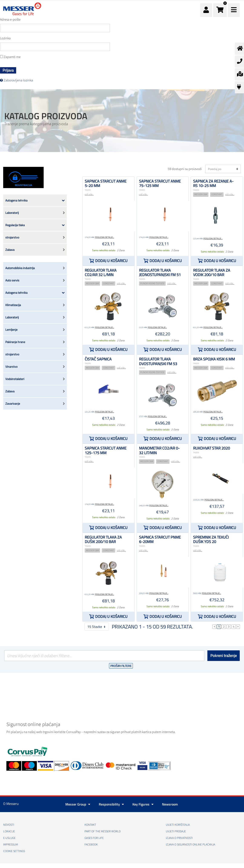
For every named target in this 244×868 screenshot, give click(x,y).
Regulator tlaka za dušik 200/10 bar (103, 540)
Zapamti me (10, 57)
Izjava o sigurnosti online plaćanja (190, 845)
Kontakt (90, 825)
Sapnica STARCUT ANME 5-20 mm (106, 184)
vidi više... (89, 194)
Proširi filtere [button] (121, 666)
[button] (220, 10)
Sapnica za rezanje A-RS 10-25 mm (213, 184)
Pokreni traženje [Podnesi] (224, 656)
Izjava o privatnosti (179, 838)
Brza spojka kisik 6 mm (214, 359)
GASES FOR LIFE (94, 838)
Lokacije (9, 831)
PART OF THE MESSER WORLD (103, 831)
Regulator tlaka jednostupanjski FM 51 (160, 273)
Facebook (91, 845)
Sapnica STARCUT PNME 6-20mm (160, 540)
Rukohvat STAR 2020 (212, 448)
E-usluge (9, 838)
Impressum (11, 845)
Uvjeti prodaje (176, 831)
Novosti (9, 825)
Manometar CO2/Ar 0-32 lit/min (159, 450)
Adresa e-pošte (10, 20)
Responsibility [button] (111, 804)
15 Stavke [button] (97, 627)
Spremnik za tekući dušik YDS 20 (211, 540)
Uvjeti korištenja (178, 825)
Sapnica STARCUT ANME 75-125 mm (160, 184)
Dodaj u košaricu (111, 261)
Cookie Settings (14, 851)
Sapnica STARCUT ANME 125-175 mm (106, 450)
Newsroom (170, 804)
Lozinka (5, 38)
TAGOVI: (88, 190)
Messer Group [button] (78, 804)
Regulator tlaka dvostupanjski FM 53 (158, 361)
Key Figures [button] (143, 804)
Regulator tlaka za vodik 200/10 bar (212, 273)
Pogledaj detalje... (105, 237)
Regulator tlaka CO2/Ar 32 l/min (101, 273)
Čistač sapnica (98, 359)
